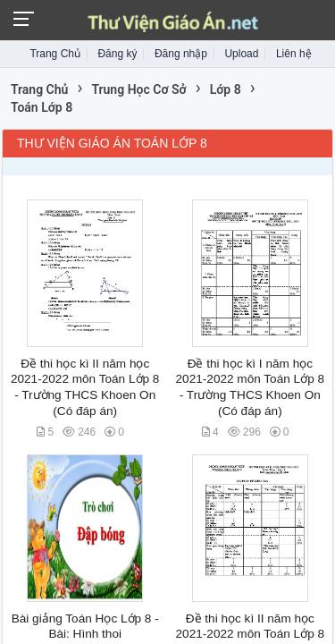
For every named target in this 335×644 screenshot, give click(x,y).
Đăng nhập (181, 54)
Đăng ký (117, 54)
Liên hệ (294, 54)
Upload (241, 54)
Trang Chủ (55, 54)
